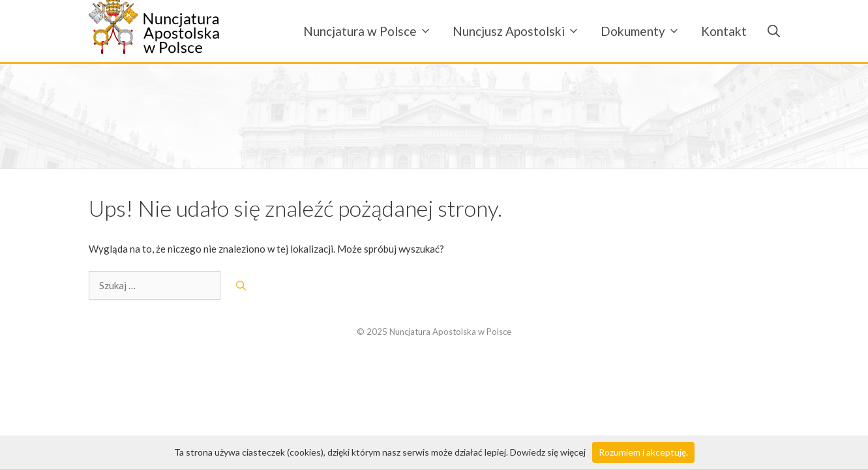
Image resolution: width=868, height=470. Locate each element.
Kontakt (724, 31)
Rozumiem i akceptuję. (643, 452)
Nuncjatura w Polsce (373, 31)
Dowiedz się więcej (548, 452)
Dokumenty (646, 31)
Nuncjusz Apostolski (521, 31)
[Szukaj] (241, 286)
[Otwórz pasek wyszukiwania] (769, 31)
